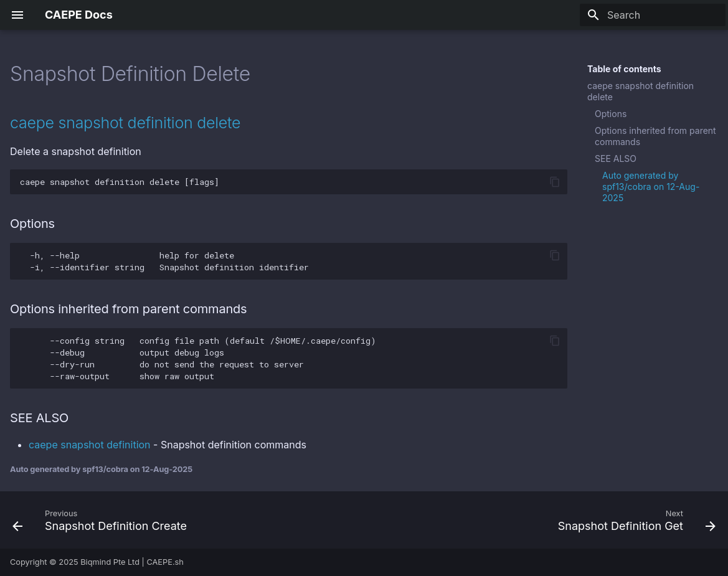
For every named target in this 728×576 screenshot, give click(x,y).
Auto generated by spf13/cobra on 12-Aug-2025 (651, 186)
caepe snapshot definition (90, 445)
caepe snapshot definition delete (641, 91)
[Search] (653, 15)
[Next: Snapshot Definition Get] (634, 520)
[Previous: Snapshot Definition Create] (103, 520)
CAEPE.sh (165, 562)
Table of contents (624, 69)
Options (611, 114)
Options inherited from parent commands (655, 136)
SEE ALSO (616, 158)
